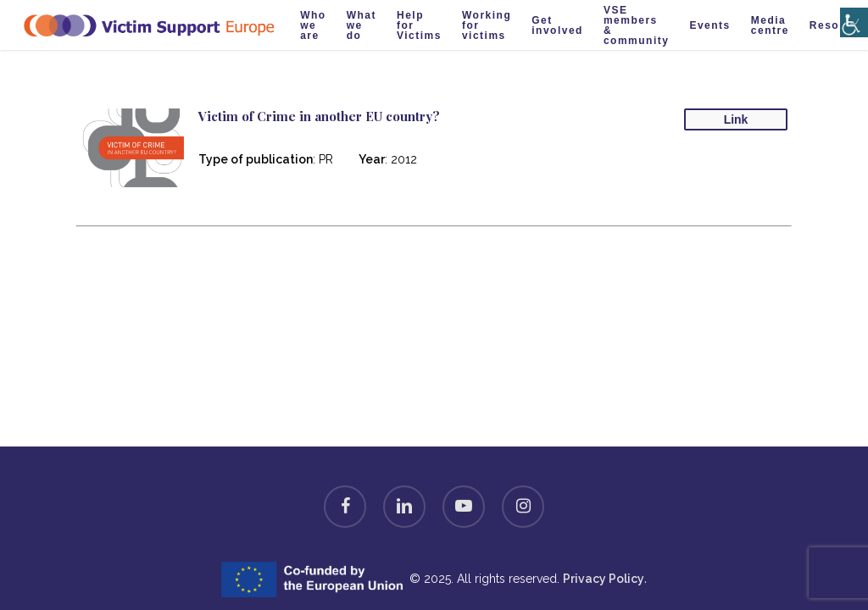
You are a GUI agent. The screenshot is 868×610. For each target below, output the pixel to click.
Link (736, 119)
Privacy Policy (604, 579)
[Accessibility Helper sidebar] (851, 11)
